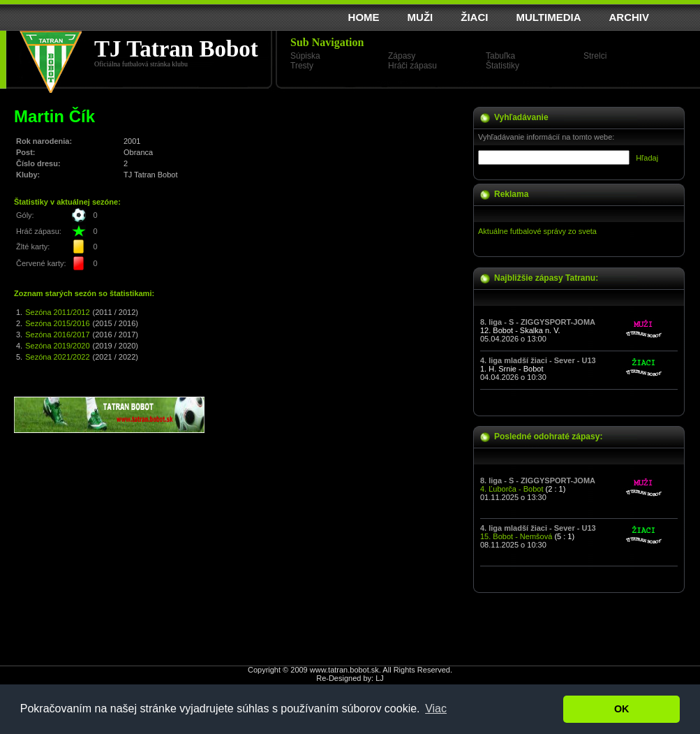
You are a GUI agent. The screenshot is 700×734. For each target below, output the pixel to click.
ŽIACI (474, 17)
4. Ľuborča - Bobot (512, 489)
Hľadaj (647, 158)
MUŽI (420, 17)
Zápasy (402, 56)
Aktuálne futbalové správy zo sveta (537, 231)
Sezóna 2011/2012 (57, 312)
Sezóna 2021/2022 (57, 357)
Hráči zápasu (412, 66)
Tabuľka (500, 56)
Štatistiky (502, 66)
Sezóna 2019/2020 (57, 346)
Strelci (595, 56)
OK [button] (622, 709)
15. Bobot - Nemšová (516, 536)
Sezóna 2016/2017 (57, 335)
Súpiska (305, 56)
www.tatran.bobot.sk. (345, 670)
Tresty (302, 66)
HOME (364, 17)
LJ (380, 678)
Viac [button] (436, 709)
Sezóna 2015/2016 (57, 323)
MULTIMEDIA (548, 17)
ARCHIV (629, 17)
